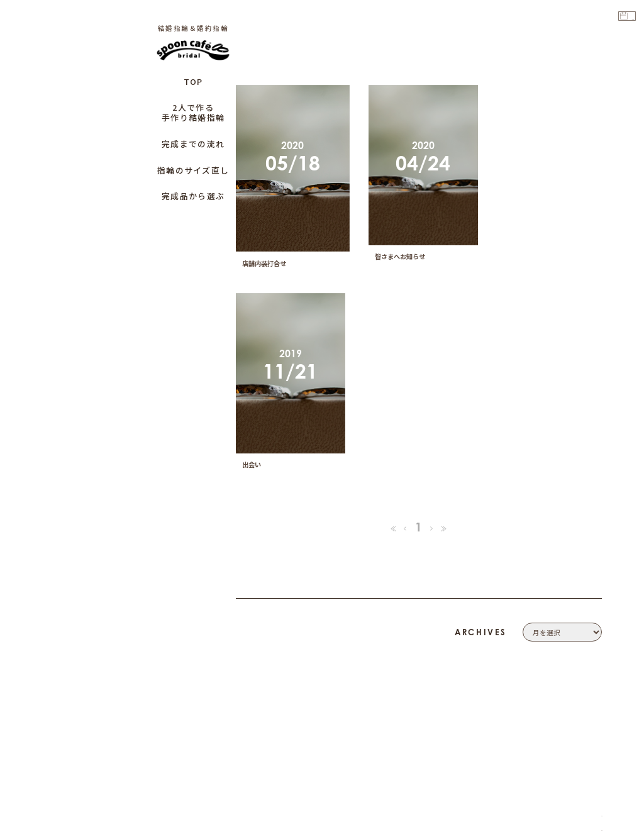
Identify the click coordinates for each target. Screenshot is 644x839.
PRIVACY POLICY (571, 645)
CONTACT (584, 631)
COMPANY (582, 616)
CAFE (591, 701)
